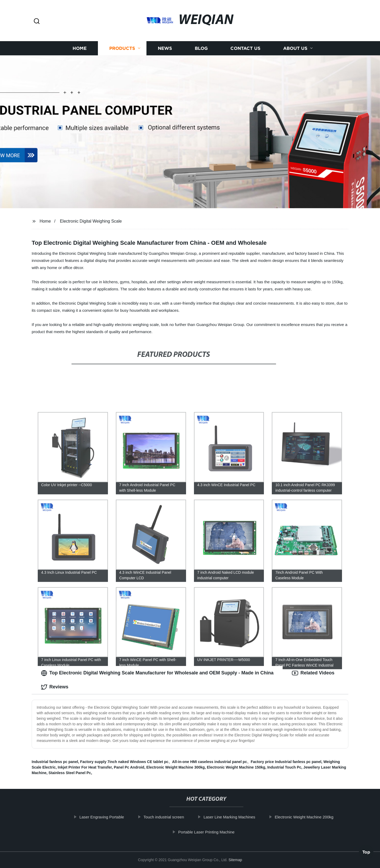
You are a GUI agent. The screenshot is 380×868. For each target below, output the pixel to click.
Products (122, 48)
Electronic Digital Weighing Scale (91, 221)
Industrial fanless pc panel (55, 762)
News (165, 48)
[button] (37, 21)
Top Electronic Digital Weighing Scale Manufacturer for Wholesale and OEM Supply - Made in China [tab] (157, 673)
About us (295, 48)
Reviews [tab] (55, 687)
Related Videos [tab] (313, 673)
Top (366, 854)
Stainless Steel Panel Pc (70, 773)
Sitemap (235, 860)
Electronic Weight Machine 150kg (236, 767)
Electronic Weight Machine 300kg (175, 767)
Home (80, 48)
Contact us (245, 48)
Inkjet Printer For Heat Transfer (85, 767)
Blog (201, 48)
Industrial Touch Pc (284, 767)
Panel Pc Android (129, 767)
